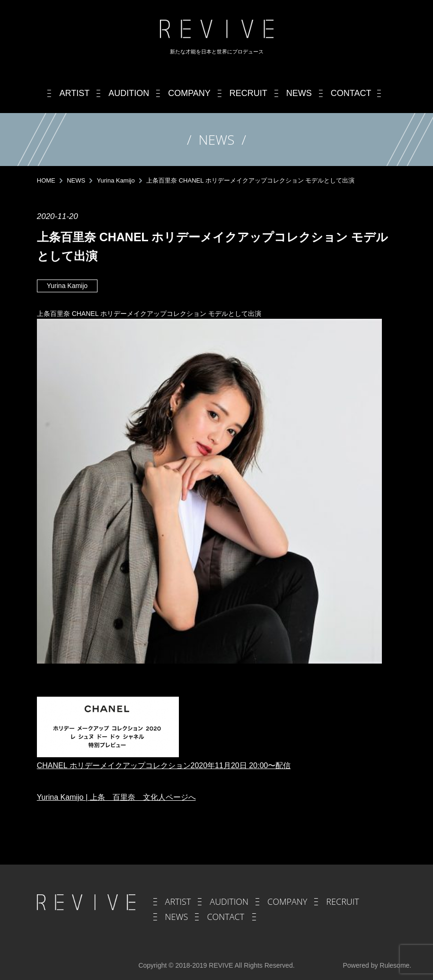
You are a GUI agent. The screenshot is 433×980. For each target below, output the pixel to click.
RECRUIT (342, 901)
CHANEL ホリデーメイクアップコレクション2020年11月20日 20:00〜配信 (164, 766)
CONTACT (225, 917)
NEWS (177, 917)
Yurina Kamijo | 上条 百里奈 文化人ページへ (116, 797)
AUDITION (229, 901)
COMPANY (287, 901)
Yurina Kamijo (67, 286)
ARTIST (178, 901)
